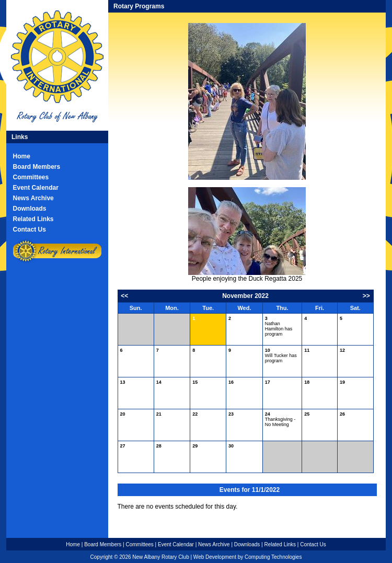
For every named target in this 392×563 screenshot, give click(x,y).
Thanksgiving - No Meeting (280, 419)
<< (124, 296)
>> (366, 296)
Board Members (37, 167)
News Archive (33, 198)
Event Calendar (36, 188)
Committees (31, 177)
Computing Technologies (273, 557)
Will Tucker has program (281, 355)
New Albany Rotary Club (160, 557)
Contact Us (30, 229)
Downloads (30, 209)
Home (22, 156)
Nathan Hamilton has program (279, 326)
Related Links (33, 219)
